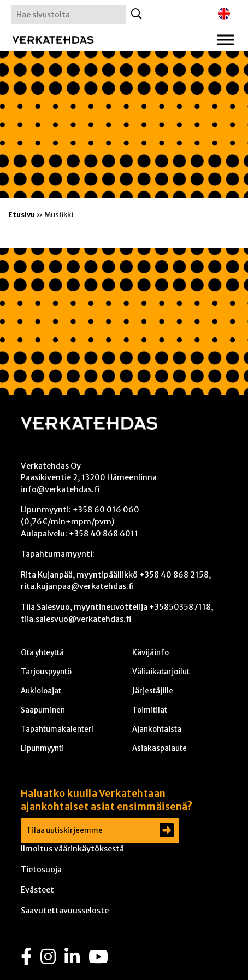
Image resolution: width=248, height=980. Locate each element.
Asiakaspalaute (160, 748)
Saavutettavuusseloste (65, 911)
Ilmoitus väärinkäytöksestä (72, 849)
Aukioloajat (41, 691)
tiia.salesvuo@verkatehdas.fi (76, 619)
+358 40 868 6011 (104, 534)
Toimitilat (150, 710)
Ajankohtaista (157, 729)
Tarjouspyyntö (46, 672)
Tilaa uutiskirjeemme (64, 830)
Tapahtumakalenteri (57, 729)
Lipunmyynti (42, 748)
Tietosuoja (41, 870)
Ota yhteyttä (42, 653)
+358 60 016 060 (106, 510)
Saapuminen (43, 710)
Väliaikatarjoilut (161, 672)
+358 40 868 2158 (174, 575)
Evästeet (37, 890)
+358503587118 (180, 607)
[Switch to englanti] (224, 14)
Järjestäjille (153, 691)
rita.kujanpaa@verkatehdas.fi (77, 586)
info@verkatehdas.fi (60, 489)
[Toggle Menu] (226, 40)
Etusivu (22, 214)
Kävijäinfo (150, 653)
